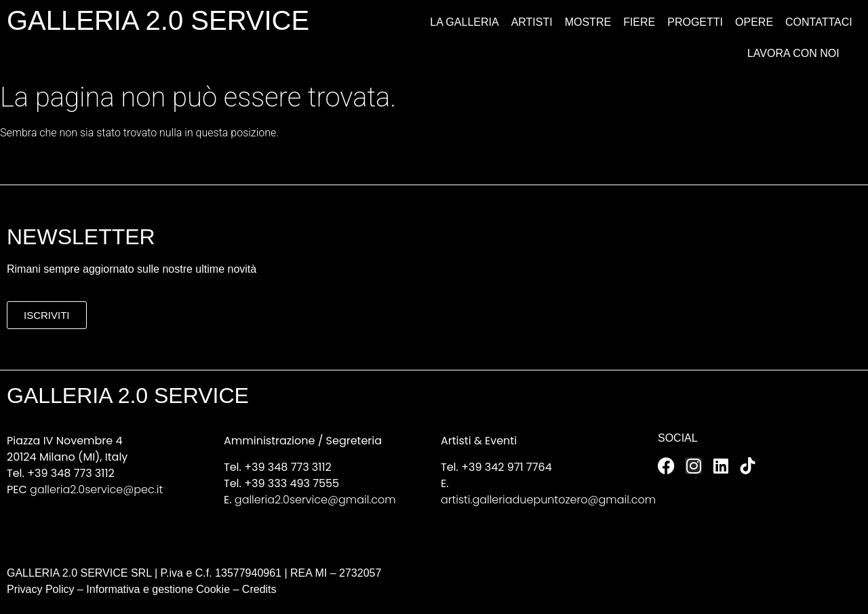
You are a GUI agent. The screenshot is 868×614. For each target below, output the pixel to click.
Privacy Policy (41, 589)
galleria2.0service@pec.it (96, 490)
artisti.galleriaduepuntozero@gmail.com (548, 500)
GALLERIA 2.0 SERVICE (158, 20)
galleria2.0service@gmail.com (315, 500)
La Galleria (464, 22)
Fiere (639, 22)
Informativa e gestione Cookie (157, 589)
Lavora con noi (793, 53)
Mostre (588, 22)
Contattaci (819, 22)
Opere (754, 22)
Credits (259, 589)
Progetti (695, 22)
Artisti (532, 22)
